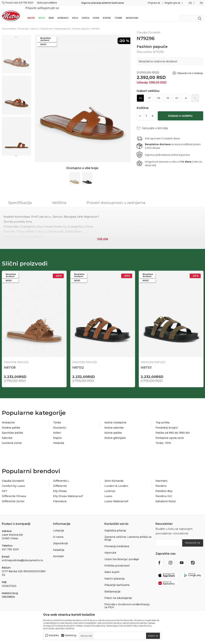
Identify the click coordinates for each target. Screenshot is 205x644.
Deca (75, 13)
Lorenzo (110, 487)
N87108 (10, 363)
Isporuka (110, 549)
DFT (5, 487)
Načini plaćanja (114, 575)
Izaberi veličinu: (148, 87)
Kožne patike (113, 429)
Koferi (107, 13)
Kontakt (58, 552)
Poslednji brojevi (167, 424)
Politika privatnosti (117, 562)
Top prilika (163, 418)
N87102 (78, 363)
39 (168, 94)
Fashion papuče (81, 25)
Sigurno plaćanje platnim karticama (102, 3)
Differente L (61, 477)
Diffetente (60, 482)
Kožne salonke (114, 424)
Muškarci (63, 13)
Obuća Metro (9, 25)
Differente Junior (13, 497)
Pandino (161, 482)
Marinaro (161, 477)
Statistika (54, 635)
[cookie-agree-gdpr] (153, 636)
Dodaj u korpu (180, 112)
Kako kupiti (112, 568)
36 (140, 94)
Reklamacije (112, 588)
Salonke (7, 434)
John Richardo (114, 477)
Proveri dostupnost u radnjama (116, 199)
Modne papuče (62, 25)
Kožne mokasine (115, 418)
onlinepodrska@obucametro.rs (22, 556)
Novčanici (60, 424)
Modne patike (11, 424)
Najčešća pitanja (115, 526)
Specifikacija (20, 199)
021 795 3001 (10, 545)
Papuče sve (46, 25)
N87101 (146, 363)
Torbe (118, 13)
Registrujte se (173, 3)
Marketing (71, 635)
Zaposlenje (61, 539)
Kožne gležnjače (115, 434)
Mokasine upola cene (170, 434)
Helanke (59, 439)
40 (177, 94)
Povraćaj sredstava (117, 542)
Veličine (59, 199)
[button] (152, 124)
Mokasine (8, 418)
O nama (58, 533)
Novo (42, 13)
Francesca (60, 497)
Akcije (31, 13)
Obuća (34, 25)
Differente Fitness (14, 492)
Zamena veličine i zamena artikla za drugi (128, 534)
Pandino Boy (164, 487)
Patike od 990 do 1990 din (173, 429)
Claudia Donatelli (13, 477)
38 (159, 94)
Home (96, 13)
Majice (57, 434)
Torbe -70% (163, 439)
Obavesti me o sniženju (190, 69)
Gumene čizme (12, 439)
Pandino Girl (164, 492)
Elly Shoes (60, 487)
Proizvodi (23, 25)
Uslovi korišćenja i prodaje (122, 555)
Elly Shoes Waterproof (68, 492)
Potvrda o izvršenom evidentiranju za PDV (127, 602)
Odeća (85, 13)
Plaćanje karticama (117, 581)
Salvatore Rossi (166, 497)
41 (186, 94)
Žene (51, 13)
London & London (116, 482)
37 (149, 94)
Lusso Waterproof (116, 497)
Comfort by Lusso (14, 482)
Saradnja (59, 546)
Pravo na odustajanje (118, 594)
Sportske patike (12, 429)
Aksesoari (132, 13)
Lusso (108, 492)
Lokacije (59, 526)
